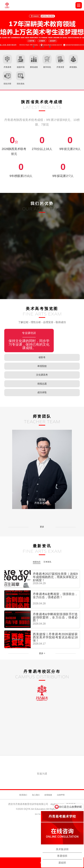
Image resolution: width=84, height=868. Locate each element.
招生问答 (51, 82)
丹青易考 (11, 63)
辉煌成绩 (51, 63)
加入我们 (33, 824)
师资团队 (31, 82)
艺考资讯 (50, 593)
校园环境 (31, 63)
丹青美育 (11, 82)
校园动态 (34, 593)
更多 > (42, 686)
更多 (42, 560)
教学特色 (71, 63)
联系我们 (14, 824)
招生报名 (71, 82)
